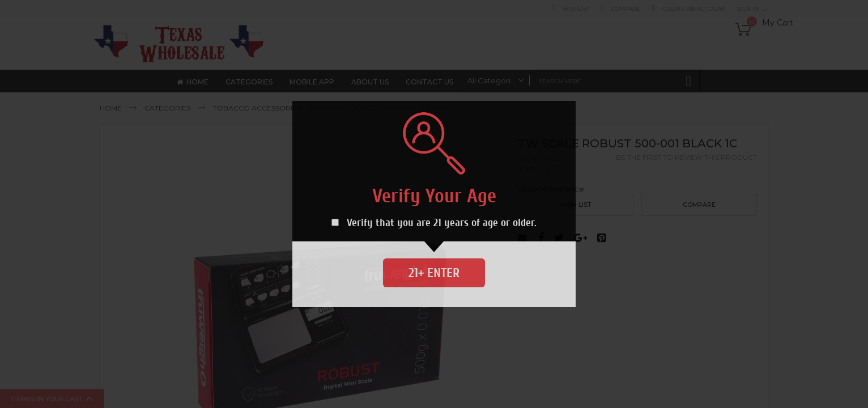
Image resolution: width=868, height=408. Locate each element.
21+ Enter (434, 273)
